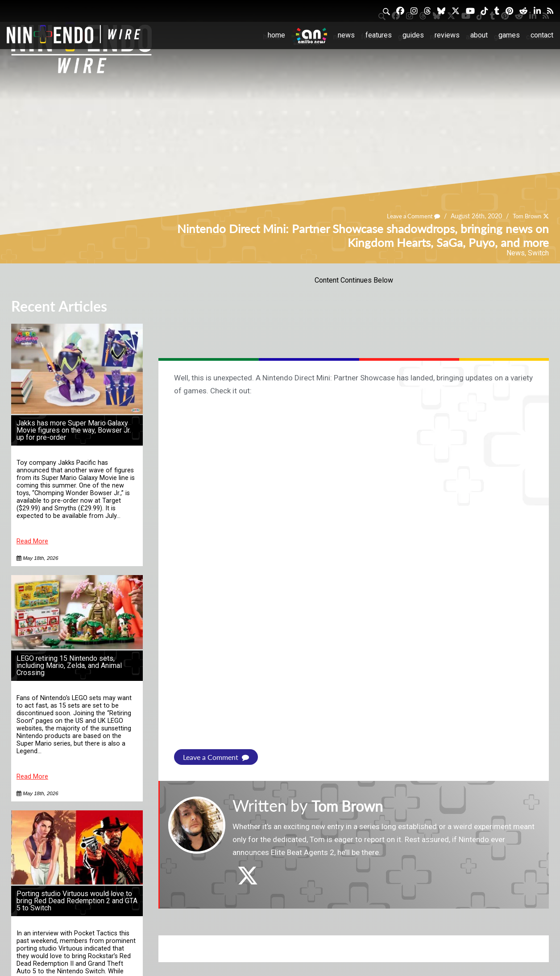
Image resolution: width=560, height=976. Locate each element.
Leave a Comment (408, 216)
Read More (32, 541)
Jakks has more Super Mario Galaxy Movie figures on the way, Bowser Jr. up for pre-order (74, 430)
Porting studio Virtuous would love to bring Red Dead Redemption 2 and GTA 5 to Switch (77, 901)
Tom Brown (525, 216)
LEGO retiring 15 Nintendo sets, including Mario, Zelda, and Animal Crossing (69, 665)
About (479, 35)
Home (276, 35)
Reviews (447, 35)
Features (379, 35)
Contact (542, 35)
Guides (413, 35)
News (346, 35)
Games (509, 35)
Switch (538, 253)
